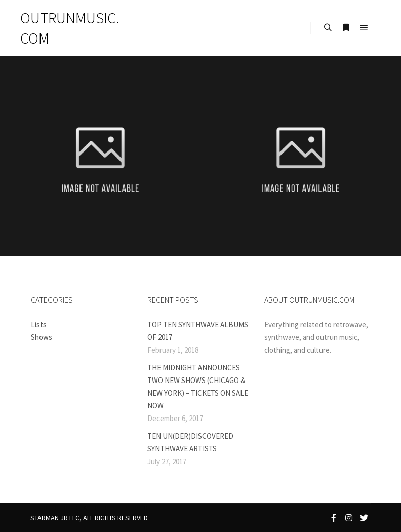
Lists (39, 325)
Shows (42, 337)
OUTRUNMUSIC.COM (70, 28)
